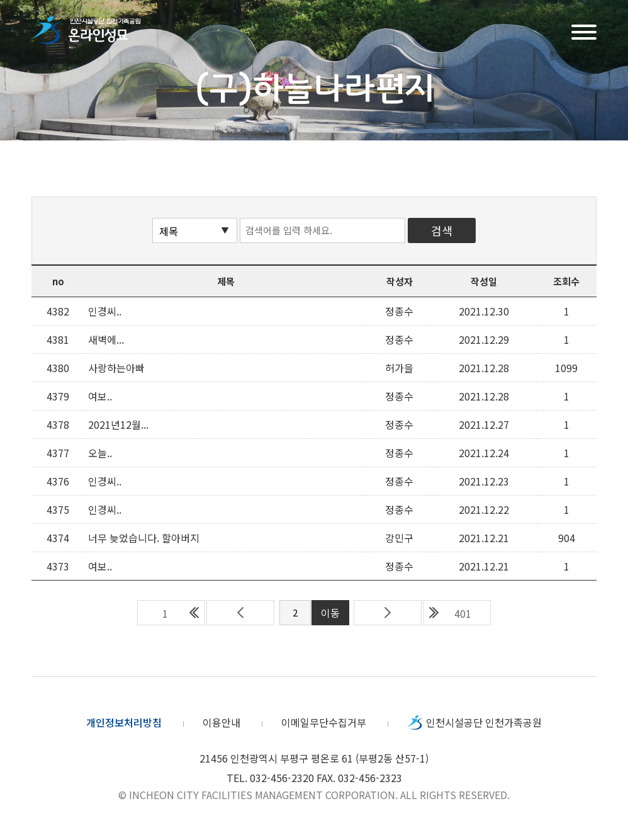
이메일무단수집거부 (324, 722)
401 (463, 613)
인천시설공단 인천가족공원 (484, 722)
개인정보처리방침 (124, 722)
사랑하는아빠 (116, 368)
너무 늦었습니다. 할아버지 (144, 538)
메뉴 (584, 31)
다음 (388, 613)
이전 (240, 613)
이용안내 (221, 722)
